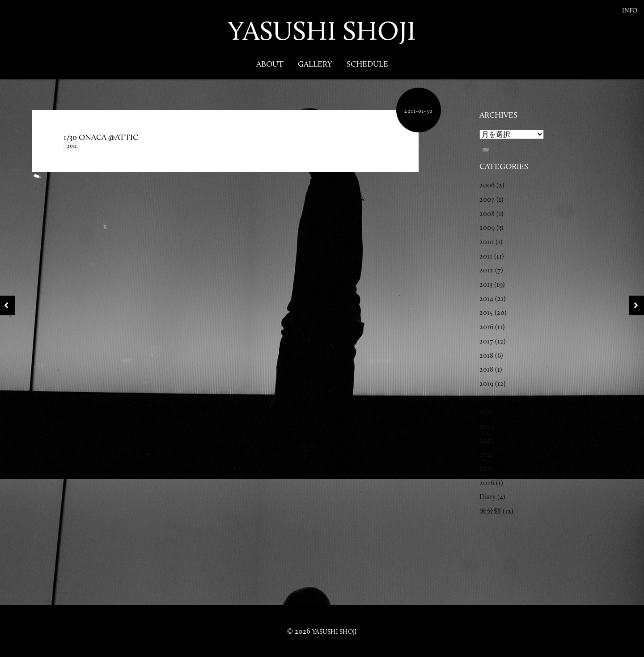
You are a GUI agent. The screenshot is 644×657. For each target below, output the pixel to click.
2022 (487, 426)
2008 (487, 214)
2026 (487, 483)
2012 (486, 270)
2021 (486, 412)
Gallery (315, 64)
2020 (487, 398)
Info (630, 11)
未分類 (490, 511)
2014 (486, 299)
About (270, 64)
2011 (72, 146)
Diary (487, 497)
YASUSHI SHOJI (322, 31)
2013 (486, 284)
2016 (486, 327)
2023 (486, 440)
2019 (486, 384)
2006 (487, 185)
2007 (487, 199)
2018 (486, 355)
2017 (486, 341)
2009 (487, 227)
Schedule (367, 64)
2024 (487, 454)
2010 (487, 242)
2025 (487, 468)
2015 (486, 312)
